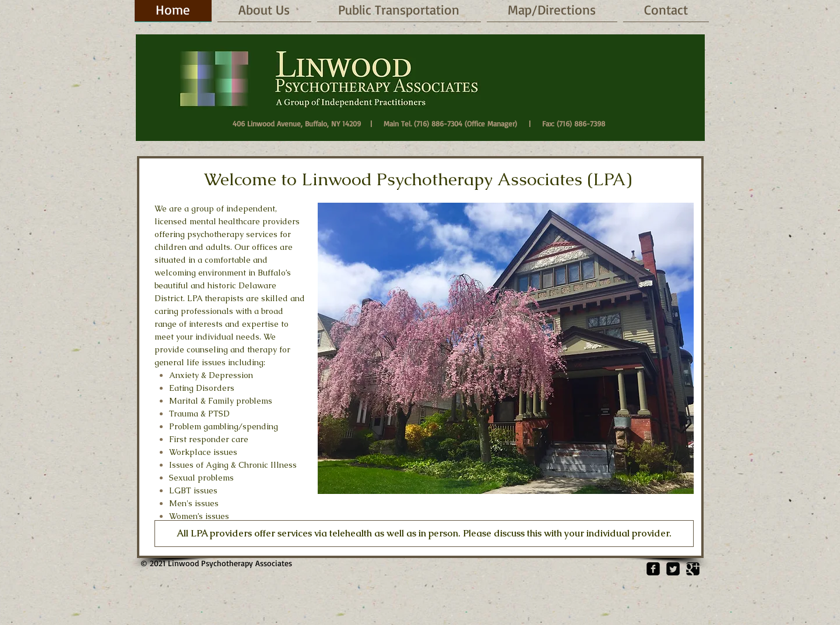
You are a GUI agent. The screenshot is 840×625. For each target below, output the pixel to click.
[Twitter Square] (673, 569)
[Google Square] (693, 569)
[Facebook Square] (653, 569)
